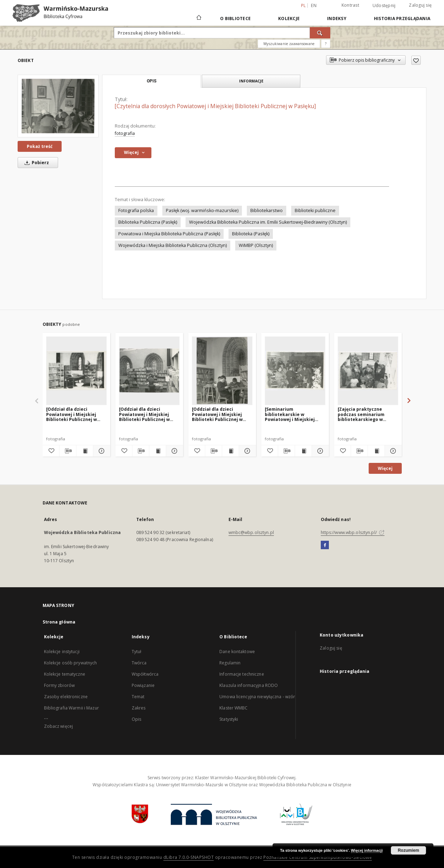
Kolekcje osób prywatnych (71, 663)
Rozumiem (409, 850)
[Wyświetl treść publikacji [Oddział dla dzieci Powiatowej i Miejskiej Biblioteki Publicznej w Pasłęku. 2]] (230, 451)
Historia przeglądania (402, 18)
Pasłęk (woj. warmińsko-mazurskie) (202, 210)
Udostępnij (384, 6)
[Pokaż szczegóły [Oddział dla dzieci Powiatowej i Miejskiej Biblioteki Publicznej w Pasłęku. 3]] (101, 451)
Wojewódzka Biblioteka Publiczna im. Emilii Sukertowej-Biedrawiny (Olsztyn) (268, 222)
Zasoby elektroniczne (66, 697)
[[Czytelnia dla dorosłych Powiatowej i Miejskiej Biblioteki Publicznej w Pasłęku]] (58, 106)
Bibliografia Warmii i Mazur (71, 708)
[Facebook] (325, 545)
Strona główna (59, 622)
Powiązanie (143, 685)
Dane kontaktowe (237, 652)
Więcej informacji (367, 850)
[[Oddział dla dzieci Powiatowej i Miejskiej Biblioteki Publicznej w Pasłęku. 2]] (222, 371)
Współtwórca (145, 674)
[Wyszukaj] (320, 33)
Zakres (139, 708)
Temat (138, 697)
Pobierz (36, 163)
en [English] (314, 5)
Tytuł (137, 652)
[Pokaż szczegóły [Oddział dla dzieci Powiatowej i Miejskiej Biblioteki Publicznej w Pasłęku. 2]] (246, 451)
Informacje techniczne (242, 674)
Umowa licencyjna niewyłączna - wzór (257, 697)
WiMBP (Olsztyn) (256, 245)
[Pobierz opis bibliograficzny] (68, 451)
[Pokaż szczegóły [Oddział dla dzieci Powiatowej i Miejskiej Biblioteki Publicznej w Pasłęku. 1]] (173, 451)
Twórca (139, 663)
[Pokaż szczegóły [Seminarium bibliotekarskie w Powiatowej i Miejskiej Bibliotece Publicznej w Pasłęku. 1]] (319, 451)
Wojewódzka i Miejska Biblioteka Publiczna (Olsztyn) (173, 245)
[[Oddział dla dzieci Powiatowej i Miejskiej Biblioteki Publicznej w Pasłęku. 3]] (76, 371)
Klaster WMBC (233, 708)
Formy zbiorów (60, 685)
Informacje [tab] (251, 81)
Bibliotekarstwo (267, 210)
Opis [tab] (152, 81)
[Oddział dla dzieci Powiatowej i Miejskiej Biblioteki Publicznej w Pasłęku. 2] (217, 414)
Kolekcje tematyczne (65, 674)
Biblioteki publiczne (315, 210)
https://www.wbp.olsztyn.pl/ (353, 532)
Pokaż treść (40, 146)
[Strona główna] (198, 18)
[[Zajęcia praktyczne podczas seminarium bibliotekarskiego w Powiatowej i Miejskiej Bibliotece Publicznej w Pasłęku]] (368, 371)
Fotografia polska (136, 210)
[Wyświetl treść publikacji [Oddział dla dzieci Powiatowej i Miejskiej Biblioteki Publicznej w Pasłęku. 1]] (158, 451)
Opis (136, 719)
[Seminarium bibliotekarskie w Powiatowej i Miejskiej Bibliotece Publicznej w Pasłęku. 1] (291, 414)
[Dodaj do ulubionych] (416, 60)
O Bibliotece (235, 18)
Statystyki (229, 719)
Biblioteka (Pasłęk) (251, 234)
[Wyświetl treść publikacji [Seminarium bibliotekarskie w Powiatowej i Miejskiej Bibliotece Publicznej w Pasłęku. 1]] (303, 451)
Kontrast (350, 5)
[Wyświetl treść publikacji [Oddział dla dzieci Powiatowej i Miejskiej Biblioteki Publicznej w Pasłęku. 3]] (85, 451)
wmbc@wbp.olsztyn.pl (251, 532)
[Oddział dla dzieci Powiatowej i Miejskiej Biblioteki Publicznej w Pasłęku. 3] (71, 414)
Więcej (385, 468)
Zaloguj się (420, 5)
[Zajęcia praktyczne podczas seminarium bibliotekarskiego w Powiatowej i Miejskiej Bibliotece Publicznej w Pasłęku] (364, 414)
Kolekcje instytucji (62, 652)
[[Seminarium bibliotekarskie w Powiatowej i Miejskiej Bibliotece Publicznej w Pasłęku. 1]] (295, 371)
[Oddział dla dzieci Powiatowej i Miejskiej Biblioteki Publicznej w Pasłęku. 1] (144, 414)
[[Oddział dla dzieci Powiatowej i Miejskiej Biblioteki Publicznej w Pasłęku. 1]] (149, 371)
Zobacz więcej (59, 726)
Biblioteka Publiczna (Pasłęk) (148, 222)
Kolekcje (289, 18)
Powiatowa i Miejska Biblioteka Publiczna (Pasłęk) (169, 234)
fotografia (125, 133)
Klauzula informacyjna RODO (249, 685)
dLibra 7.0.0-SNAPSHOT (189, 857)
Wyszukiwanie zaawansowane (289, 44)
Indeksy (337, 18)
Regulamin (230, 663)
